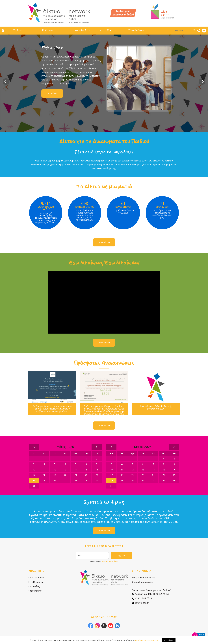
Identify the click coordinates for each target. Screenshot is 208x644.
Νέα (109, 30)
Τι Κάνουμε (48, 30)
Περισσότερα (52, 93)
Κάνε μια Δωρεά (36, 578)
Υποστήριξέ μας (136, 30)
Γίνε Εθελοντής (36, 582)
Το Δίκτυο (18, 30)
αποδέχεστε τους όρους (110, 561)
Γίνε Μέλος (34, 586)
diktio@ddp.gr (140, 603)
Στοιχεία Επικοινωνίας (143, 578)
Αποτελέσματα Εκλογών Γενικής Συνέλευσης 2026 (156, 408)
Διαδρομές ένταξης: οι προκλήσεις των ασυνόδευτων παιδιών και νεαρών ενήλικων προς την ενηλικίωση (52, 409)
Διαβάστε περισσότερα (147, 640)
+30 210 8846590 (142, 598)
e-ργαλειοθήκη (82, 30)
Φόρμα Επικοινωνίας (142, 582)
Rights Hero (52, 47)
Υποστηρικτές (35, 591)
